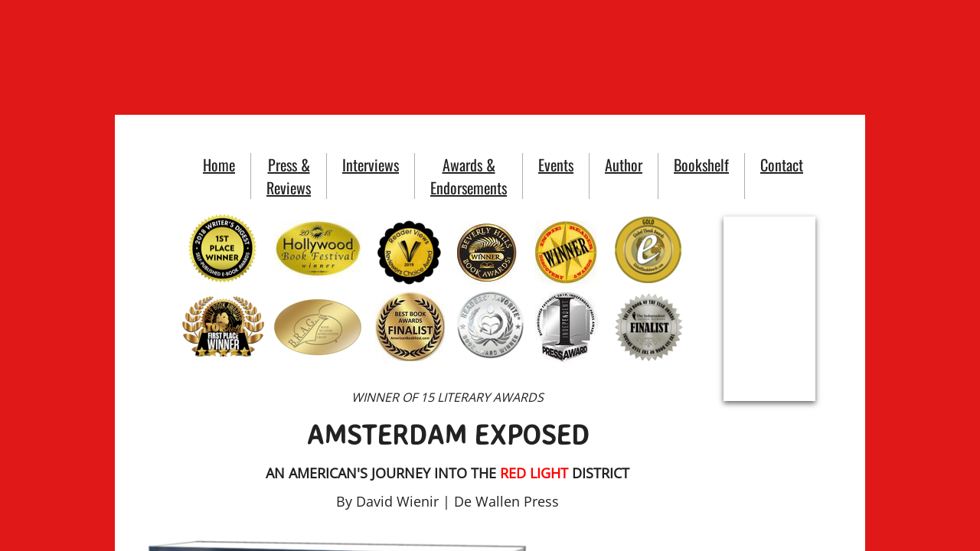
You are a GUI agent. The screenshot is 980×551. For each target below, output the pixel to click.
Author (624, 165)
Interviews (371, 165)
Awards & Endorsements (469, 176)
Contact (782, 165)
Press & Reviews (289, 176)
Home (219, 165)
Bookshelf (701, 165)
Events (556, 165)
